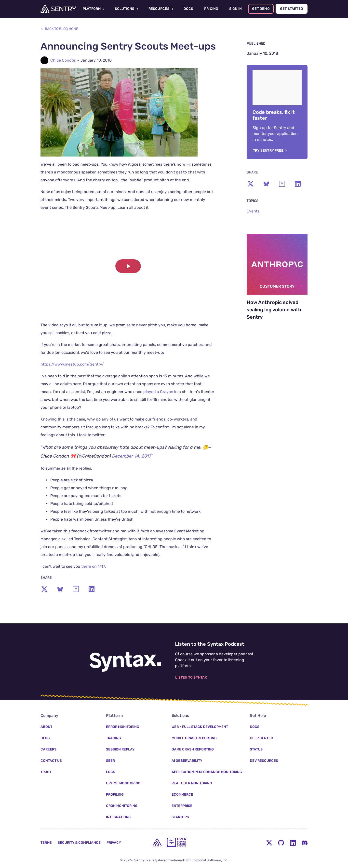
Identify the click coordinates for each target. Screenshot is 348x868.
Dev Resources (264, 761)
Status (256, 749)
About (46, 727)
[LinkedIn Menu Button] (293, 842)
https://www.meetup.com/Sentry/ (72, 364)
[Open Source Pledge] (176, 842)
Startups (180, 817)
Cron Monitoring (122, 806)
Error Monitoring (123, 727)
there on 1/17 (93, 566)
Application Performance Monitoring (207, 772)
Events (253, 211)
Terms (46, 843)
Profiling (115, 795)
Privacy (114, 843)
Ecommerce (182, 795)
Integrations (118, 817)
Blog (45, 738)
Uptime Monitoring (123, 783)
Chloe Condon (63, 60)
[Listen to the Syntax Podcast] (125, 659)
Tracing (114, 738)
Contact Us (51, 761)
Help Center (261, 738)
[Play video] (128, 266)
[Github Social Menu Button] (281, 842)
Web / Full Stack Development (200, 727)
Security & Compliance (79, 843)
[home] (157, 842)
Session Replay (120, 749)
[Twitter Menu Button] (269, 842)
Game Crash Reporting (193, 749)
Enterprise (182, 806)
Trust (46, 772)
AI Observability (187, 761)
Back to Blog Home (59, 29)
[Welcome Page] (58, 9)
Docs (255, 727)
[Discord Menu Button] (305, 842)
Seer (110, 761)
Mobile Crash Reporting (194, 738)
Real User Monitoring (192, 783)
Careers (48, 749)
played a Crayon (158, 392)
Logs (111, 772)
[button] (128, 266)
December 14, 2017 (132, 456)
